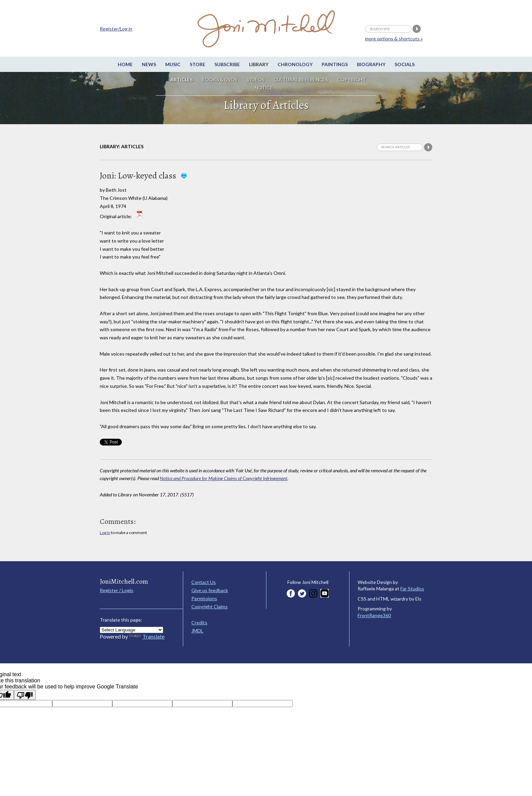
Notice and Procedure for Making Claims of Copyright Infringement (224, 478)
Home (125, 64)
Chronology (295, 64)
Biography (371, 64)
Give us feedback (210, 590)
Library (259, 64)
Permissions (204, 598)
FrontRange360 (374, 615)
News (149, 64)
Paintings (335, 64)
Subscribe (227, 64)
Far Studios (412, 589)
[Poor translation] (25, 695)
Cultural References (301, 80)
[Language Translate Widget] (131, 630)
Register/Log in (116, 29)
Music (173, 64)
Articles (182, 80)
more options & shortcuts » (394, 39)
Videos (256, 80)
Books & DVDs (220, 80)
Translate (147, 636)
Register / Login (117, 590)
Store (197, 64)
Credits (199, 622)
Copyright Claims (210, 607)
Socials (405, 64)
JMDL (197, 631)
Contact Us (204, 582)
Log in (105, 533)
